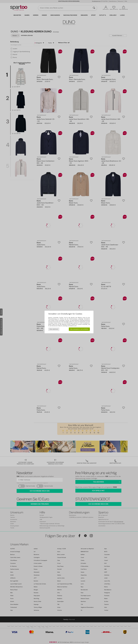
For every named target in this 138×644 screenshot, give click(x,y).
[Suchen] (94, 8)
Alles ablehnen (54, 329)
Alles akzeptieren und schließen (79, 329)
